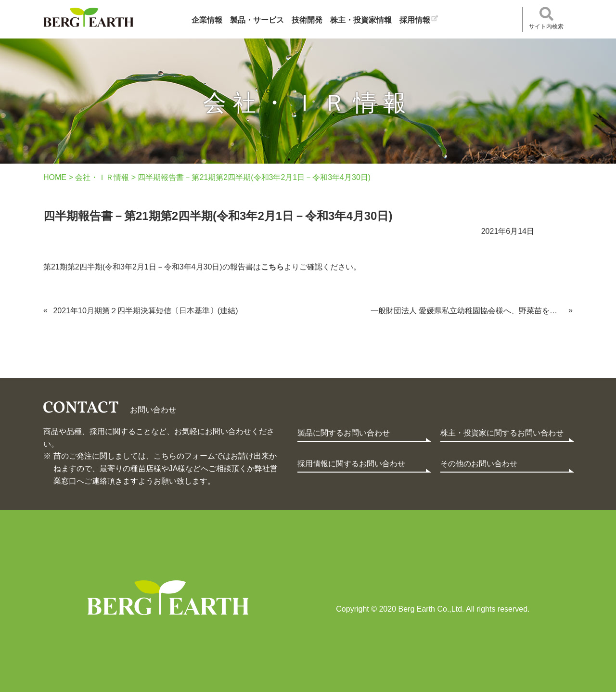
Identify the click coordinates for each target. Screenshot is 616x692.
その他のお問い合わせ (479, 464)
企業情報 (207, 20)
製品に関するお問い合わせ (344, 433)
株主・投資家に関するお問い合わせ (502, 433)
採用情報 (415, 20)
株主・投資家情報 (361, 20)
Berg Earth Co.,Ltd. (168, 598)
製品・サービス (257, 20)
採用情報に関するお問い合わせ (351, 464)
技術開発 (307, 20)
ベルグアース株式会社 (88, 17)
